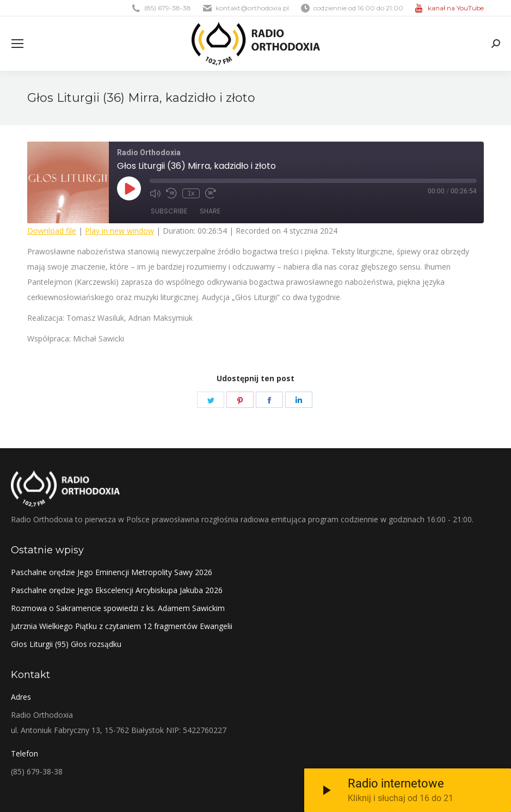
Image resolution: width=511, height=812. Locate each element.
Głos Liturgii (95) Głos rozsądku (66, 644)
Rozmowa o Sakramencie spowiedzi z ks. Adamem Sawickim (118, 608)
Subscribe (169, 211)
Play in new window (119, 231)
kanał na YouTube (456, 8)
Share (210, 211)
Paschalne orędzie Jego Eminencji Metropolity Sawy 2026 (112, 572)
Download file (52, 231)
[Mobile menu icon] (17, 44)
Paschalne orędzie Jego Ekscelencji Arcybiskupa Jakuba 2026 (117, 590)
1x (191, 193)
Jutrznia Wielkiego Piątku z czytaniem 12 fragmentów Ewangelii (122, 626)
